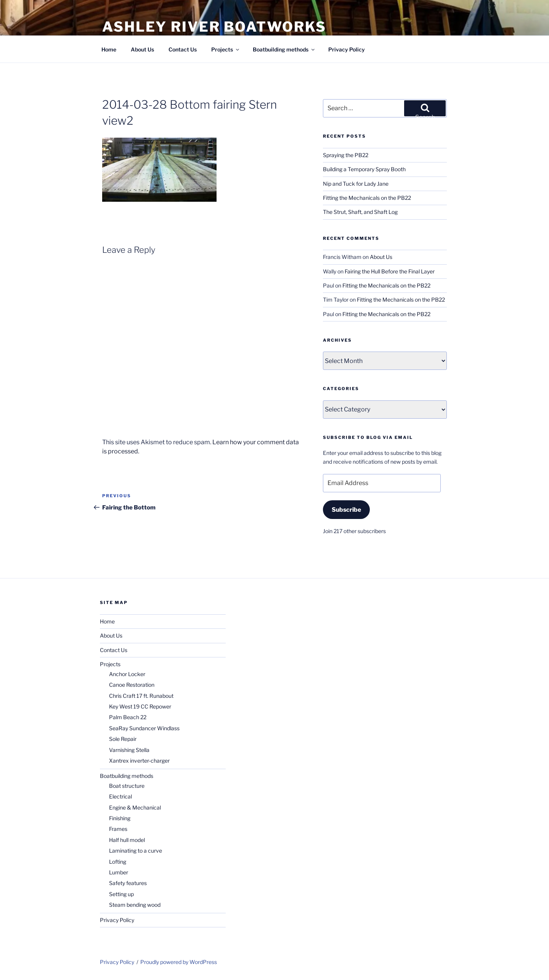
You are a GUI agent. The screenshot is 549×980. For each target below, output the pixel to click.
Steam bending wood (135, 905)
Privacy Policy (347, 49)
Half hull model (127, 840)
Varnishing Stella (129, 750)
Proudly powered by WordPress (179, 962)
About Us (142, 49)
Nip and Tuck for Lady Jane (356, 184)
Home (109, 49)
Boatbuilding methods (284, 49)
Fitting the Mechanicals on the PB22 (367, 198)
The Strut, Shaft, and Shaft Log (360, 212)
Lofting (118, 862)
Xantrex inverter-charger (139, 761)
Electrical (120, 796)
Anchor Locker (127, 674)
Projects (226, 49)
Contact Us (183, 49)
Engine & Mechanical (135, 807)
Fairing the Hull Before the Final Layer (390, 271)
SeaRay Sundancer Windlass (144, 728)
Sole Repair (123, 739)
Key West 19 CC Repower (140, 706)
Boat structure (127, 786)
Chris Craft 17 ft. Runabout (141, 696)
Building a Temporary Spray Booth (364, 169)
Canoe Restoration (132, 685)
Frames (118, 829)
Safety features (128, 883)
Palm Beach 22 (128, 717)
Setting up (121, 894)
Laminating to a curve (136, 851)
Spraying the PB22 (346, 155)
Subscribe (346, 510)
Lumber (119, 872)
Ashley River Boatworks (214, 27)
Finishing (120, 818)
